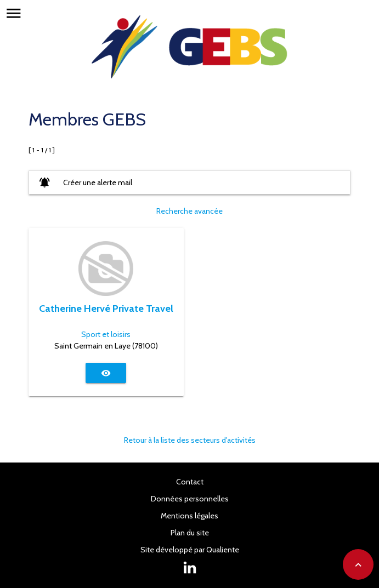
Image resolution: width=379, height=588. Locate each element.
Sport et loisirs (106, 334)
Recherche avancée (190, 211)
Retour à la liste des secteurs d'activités (190, 440)
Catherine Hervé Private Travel (106, 308)
